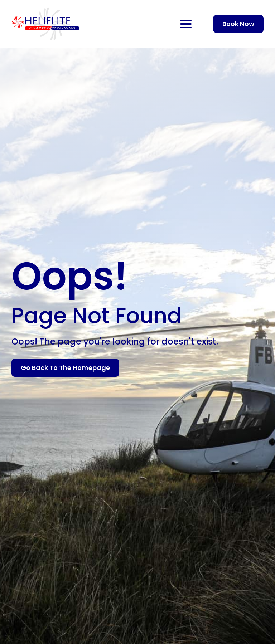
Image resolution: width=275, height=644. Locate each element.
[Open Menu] (186, 24)
